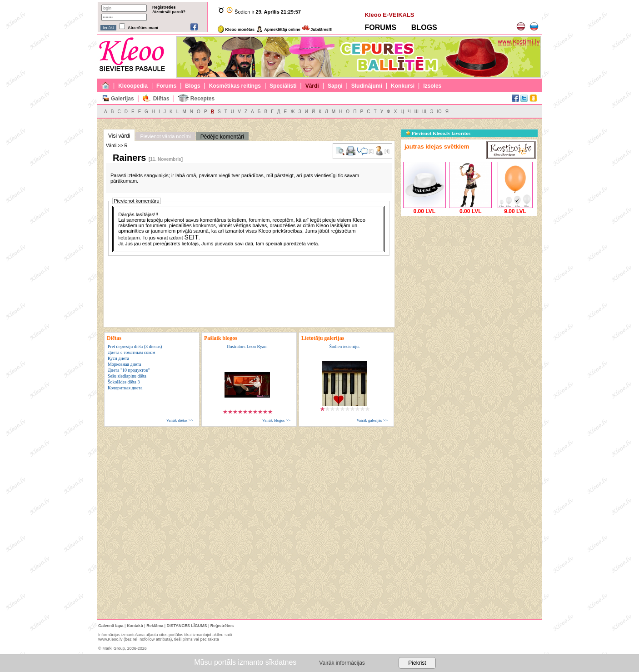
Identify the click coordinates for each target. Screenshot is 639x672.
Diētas (161, 99)
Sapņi (335, 86)
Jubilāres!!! (317, 30)
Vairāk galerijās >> (372, 420)
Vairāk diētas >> (180, 420)
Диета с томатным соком (132, 352)
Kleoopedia (133, 86)
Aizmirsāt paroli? (169, 12)
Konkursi (403, 86)
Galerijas (122, 99)
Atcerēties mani (143, 28)
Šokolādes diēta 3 (124, 382)
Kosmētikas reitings (235, 86)
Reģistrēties (164, 7)
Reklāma (155, 626)
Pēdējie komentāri (222, 137)
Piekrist (417, 663)
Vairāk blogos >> (276, 420)
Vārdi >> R (117, 146)
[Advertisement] (469, 275)
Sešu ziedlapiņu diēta (127, 376)
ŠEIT (192, 237)
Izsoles (432, 86)
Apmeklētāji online (278, 30)
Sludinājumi (367, 86)
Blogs (192, 86)
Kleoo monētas (236, 30)
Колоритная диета (125, 388)
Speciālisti (283, 86)
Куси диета (118, 358)
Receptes (202, 99)
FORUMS (380, 27)
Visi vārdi (119, 136)
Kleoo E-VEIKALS (389, 15)
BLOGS (424, 27)
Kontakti (135, 626)
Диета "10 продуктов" (129, 370)
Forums (166, 86)
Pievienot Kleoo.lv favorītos (438, 133)
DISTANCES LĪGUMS (187, 626)
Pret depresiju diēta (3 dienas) (135, 346)
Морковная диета (124, 364)
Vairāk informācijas (342, 663)
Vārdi (312, 86)
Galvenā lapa (111, 626)
